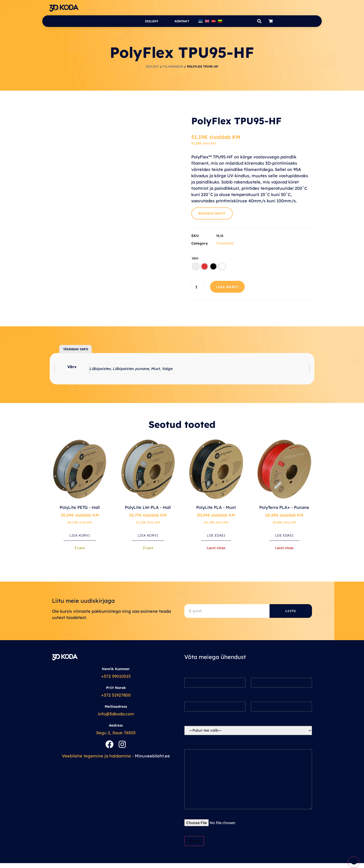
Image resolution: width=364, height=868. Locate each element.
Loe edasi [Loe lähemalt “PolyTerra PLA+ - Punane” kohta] (284, 535)
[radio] (196, 266)
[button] (259, 21)
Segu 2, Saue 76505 (116, 733)
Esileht (152, 21)
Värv (195, 259)
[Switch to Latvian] (214, 21)
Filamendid (173, 66)
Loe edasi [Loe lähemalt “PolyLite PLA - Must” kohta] (216, 535)
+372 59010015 (116, 676)
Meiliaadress (116, 706)
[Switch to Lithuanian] (220, 21)
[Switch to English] (207, 21)
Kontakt (182, 21)
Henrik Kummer (116, 669)
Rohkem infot (212, 213)
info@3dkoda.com (116, 714)
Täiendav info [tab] (76, 349)
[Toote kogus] (198, 287)
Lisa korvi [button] (80, 535)
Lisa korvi (228, 287)
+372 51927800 (116, 695)
